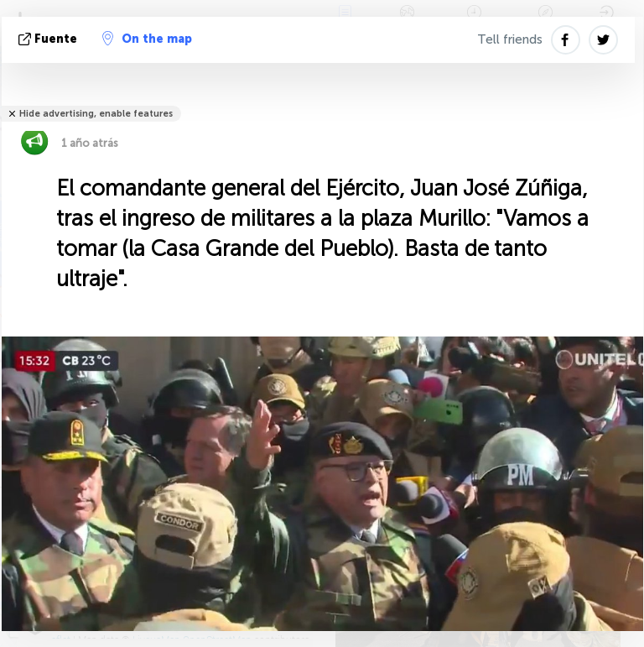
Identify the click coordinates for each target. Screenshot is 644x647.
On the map (147, 39)
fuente (49, 39)
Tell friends (510, 39)
